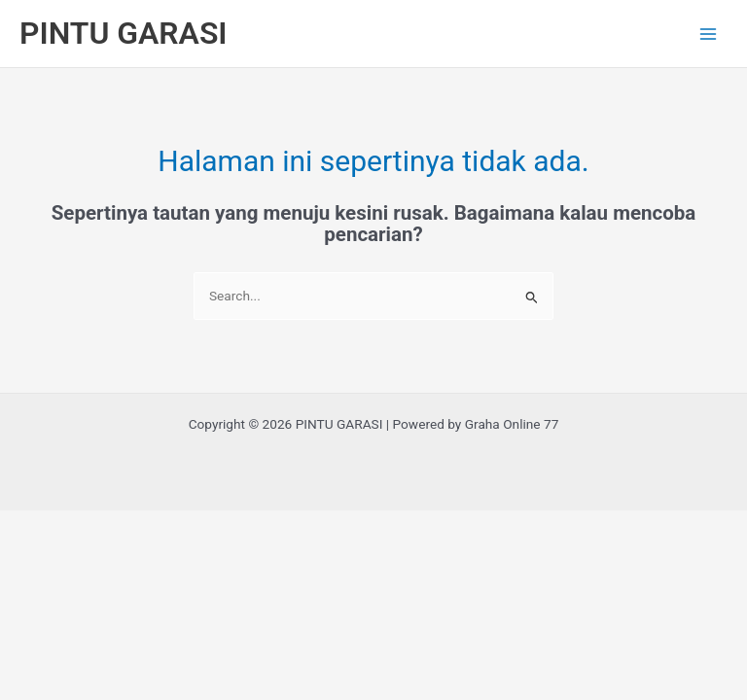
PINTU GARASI (124, 33)
